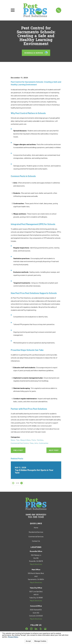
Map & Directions (36, 564)
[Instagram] (31, 629)
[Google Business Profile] (45, 629)
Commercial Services (36, 536)
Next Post (54, 450)
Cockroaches (44, 443)
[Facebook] (27, 629)
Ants (36, 443)
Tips (18, 440)
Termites (40, 440)
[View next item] (22, 483)
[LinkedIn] (36, 629)
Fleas (31, 443)
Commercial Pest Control (20, 443)
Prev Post (18, 450)
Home (36, 528)
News (13, 440)
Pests (34, 440)
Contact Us (36, 541)
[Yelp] (41, 629)
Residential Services (36, 532)
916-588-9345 (36, 517)
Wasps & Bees (25, 440)
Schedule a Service (36, 53)
